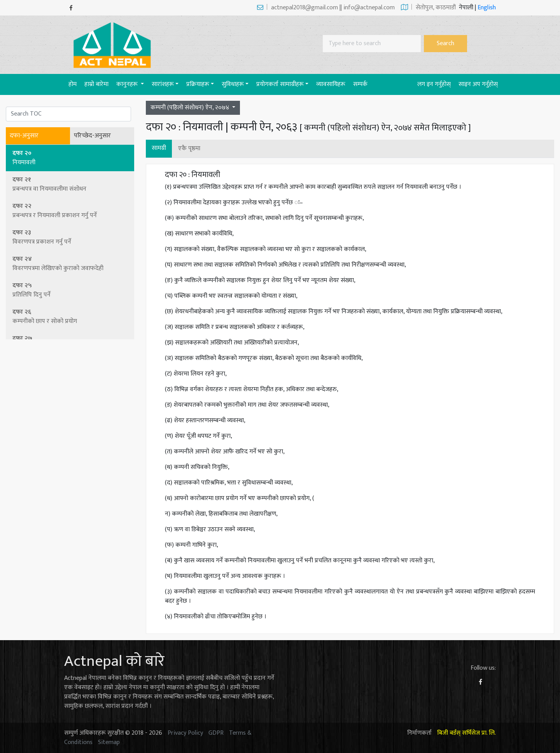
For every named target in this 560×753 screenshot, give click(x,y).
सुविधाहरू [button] (233, 84)
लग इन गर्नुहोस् (434, 84)
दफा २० (70, 158)
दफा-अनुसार (24, 136)
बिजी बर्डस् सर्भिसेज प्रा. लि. (466, 733)
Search (445, 43)
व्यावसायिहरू (331, 84)
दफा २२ (70, 211)
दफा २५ (70, 290)
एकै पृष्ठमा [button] (189, 148)
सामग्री (159, 148)
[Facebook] (71, 8)
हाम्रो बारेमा (96, 84)
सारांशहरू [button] (163, 84)
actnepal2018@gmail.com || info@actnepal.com (326, 8)
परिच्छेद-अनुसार (92, 136)
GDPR (216, 733)
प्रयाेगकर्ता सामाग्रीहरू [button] (280, 84)
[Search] (372, 44)
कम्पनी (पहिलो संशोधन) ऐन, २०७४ (191, 108)
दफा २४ (70, 264)
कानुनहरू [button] (128, 84)
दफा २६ (70, 317)
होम (74, 84)
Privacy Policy (185, 733)
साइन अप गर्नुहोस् (478, 84)
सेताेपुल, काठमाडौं (428, 8)
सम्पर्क (360, 84)
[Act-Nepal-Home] (114, 45)
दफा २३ (70, 237)
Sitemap (109, 742)
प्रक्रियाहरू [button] (198, 84)
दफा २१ (70, 184)
